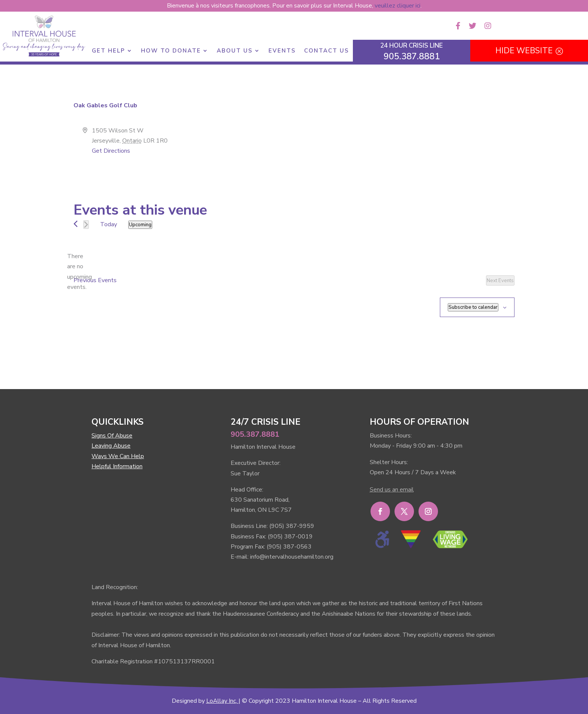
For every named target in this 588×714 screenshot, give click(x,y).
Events (282, 51)
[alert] (79, 272)
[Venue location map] (404, 154)
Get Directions (111, 151)
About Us (235, 51)
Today (109, 224)
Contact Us (327, 51)
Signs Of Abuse (112, 436)
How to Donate (171, 51)
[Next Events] (86, 225)
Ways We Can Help (118, 456)
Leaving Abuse (111, 446)
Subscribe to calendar (473, 307)
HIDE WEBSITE (524, 51)
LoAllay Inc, (222, 701)
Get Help (109, 51)
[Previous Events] (76, 224)
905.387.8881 (255, 434)
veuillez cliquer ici (397, 6)
